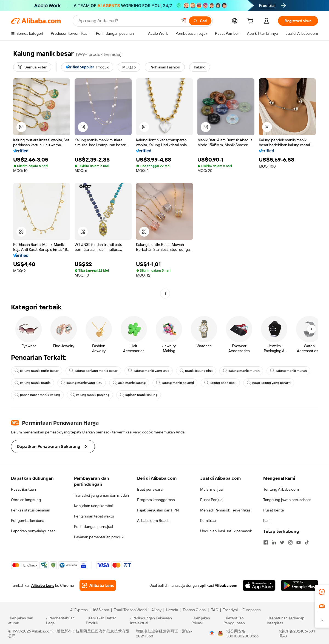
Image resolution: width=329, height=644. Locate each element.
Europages (252, 610)
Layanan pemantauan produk (99, 537)
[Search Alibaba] (127, 21)
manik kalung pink (196, 371)
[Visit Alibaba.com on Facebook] (266, 542)
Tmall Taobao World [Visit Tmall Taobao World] (130, 610)
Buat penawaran (151, 489)
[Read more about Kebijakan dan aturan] (26, 620)
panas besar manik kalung (37, 395)
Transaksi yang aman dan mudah (101, 495)
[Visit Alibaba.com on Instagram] (290, 542)
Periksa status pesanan (31, 510)
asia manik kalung (129, 383)
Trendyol (230, 610)
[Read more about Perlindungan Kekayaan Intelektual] (160, 620)
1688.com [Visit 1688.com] (101, 610)
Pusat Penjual (212, 500)
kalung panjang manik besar (93, 371)
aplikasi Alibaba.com (218, 585)
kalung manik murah (241, 371)
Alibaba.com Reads (153, 521)
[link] (322, 592)
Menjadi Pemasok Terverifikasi (226, 510)
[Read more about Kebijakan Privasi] (206, 620)
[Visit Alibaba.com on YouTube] (299, 542)
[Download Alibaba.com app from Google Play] (300, 585)
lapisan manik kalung (139, 395)
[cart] (251, 22)
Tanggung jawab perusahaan (287, 500)
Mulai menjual (212, 489)
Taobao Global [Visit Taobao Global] (195, 610)
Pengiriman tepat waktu (94, 516)
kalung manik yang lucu (82, 383)
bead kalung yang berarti (269, 383)
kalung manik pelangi (175, 383)
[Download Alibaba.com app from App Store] (259, 585)
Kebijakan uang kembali (94, 506)
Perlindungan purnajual (93, 527)
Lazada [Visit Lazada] (172, 610)
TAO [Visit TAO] (215, 610)
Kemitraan (209, 521)
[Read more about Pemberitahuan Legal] (65, 620)
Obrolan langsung (26, 500)
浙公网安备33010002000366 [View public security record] (243, 634)
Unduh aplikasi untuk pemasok (226, 531)
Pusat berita (273, 510)
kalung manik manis (32, 383)
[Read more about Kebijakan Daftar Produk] (107, 620)
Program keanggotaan (156, 500)
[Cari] (200, 21)
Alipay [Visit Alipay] (156, 610)
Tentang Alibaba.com (281, 489)
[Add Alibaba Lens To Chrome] (98, 585)
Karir (267, 521)
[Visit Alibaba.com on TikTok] (307, 542)
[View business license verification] (212, 634)
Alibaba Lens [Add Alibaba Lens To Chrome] (43, 585)
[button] (183, 21)
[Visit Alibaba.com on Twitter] (282, 542)
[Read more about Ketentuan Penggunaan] (244, 620)
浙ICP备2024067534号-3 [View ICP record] (297, 634)
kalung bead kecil (220, 383)
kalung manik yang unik (149, 371)
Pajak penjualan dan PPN (158, 510)
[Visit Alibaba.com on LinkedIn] (274, 542)
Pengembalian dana (28, 521)
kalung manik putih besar (37, 371)
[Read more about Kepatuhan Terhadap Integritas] (294, 620)
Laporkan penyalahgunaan (33, 531)
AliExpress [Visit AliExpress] (79, 610)
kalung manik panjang (90, 395)
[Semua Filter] (32, 67)
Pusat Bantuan (23, 489)
